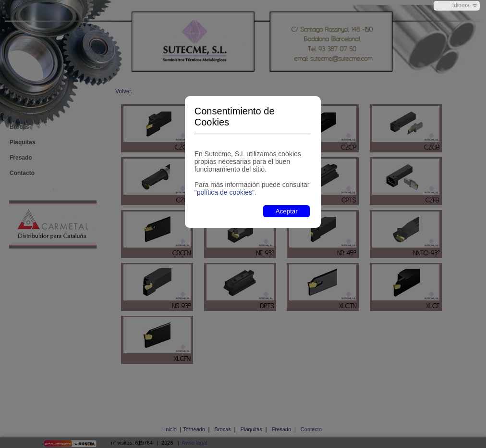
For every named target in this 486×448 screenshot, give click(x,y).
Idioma (461, 5)
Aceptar (287, 211)
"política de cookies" (225, 192)
